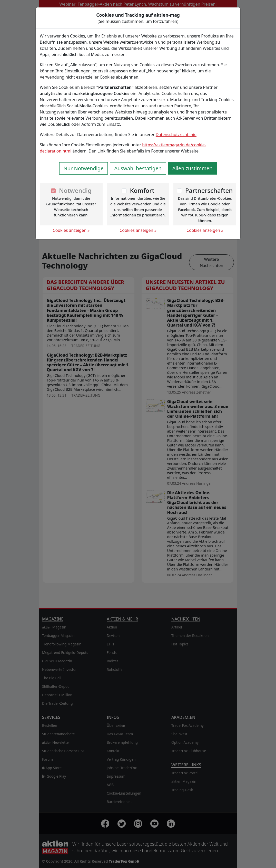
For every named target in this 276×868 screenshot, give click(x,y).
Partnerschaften (209, 190)
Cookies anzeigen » (71, 230)
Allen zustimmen (193, 168)
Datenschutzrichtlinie (176, 135)
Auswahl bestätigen (138, 168)
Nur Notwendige (84, 168)
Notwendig (75, 190)
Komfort (142, 190)
